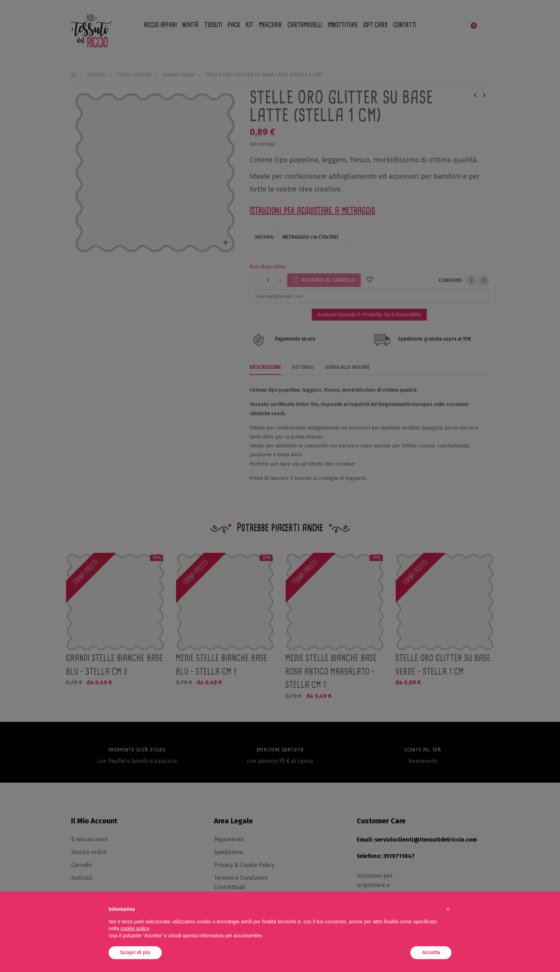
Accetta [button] (431, 952)
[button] (448, 909)
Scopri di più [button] (135, 952)
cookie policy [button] (134, 928)
